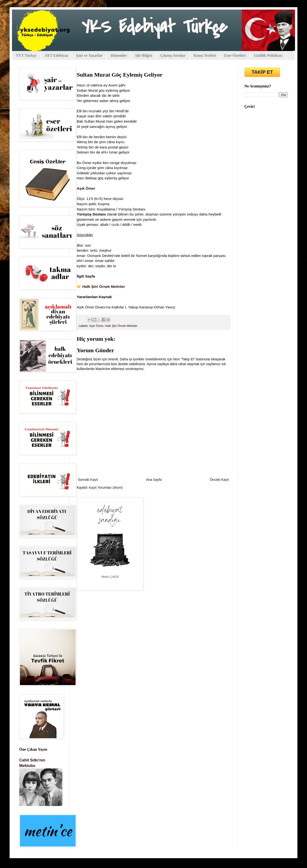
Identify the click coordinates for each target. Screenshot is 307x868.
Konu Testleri (205, 55)
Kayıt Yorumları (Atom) (106, 488)
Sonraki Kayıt (88, 480)
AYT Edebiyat (56, 55)
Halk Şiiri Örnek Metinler (104, 286)
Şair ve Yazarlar (89, 55)
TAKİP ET (262, 72)
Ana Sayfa (154, 480)
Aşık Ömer (86, 188)
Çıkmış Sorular (173, 55)
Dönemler (119, 55)
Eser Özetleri (235, 55)
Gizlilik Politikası (268, 55)
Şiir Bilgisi (144, 55)
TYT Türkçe (26, 55)
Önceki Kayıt (219, 480)
